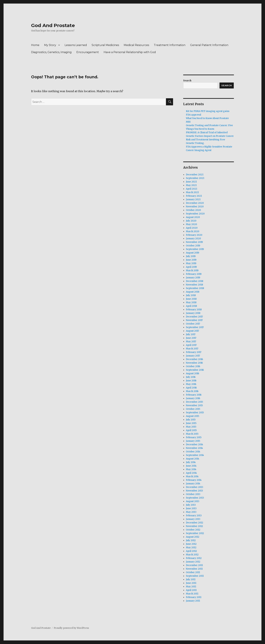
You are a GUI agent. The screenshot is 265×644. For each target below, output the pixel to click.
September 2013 (195, 498)
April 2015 (191, 430)
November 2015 (194, 405)
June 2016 (191, 381)
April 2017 (191, 345)
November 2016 (194, 363)
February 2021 (194, 196)
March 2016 (192, 391)
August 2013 (193, 501)
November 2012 (194, 526)
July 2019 (191, 256)
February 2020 (194, 235)
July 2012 (191, 540)
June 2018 (191, 299)
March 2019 (192, 271)
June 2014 (191, 466)
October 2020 (193, 210)
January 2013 (193, 519)
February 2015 (194, 437)
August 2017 (192, 331)
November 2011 (194, 569)
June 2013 (191, 508)
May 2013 (191, 512)
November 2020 (195, 207)
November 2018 (194, 285)
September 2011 (195, 576)
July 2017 (191, 334)
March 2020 (193, 231)
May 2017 (191, 342)
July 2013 (191, 505)
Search (187, 81)
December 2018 (195, 281)
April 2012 (191, 551)
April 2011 (191, 590)
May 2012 (191, 548)
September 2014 (195, 455)
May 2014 (191, 469)
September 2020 (195, 214)
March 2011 (192, 594)
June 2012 (191, 544)
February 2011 (194, 597)
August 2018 (193, 292)
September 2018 (195, 288)
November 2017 (194, 320)
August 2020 (193, 217)
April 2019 (191, 267)
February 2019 (194, 274)
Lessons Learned (76, 45)
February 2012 (194, 558)
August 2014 (193, 459)
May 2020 (191, 224)
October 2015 (193, 409)
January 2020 (193, 239)
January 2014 (193, 484)
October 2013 (193, 494)
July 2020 (191, 221)
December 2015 (194, 402)
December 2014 (195, 445)
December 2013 (195, 487)
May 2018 (191, 302)
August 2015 (192, 416)
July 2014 (191, 462)
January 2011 (193, 601)
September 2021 (195, 178)
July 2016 (191, 377)
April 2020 (192, 228)
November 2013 (194, 491)
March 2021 (192, 192)
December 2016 (194, 359)
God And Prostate (53, 25)
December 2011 (194, 565)
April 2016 (191, 388)
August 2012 (193, 537)
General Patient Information (209, 45)
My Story (50, 45)
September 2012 (195, 533)
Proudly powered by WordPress (71, 628)
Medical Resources (136, 45)
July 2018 (191, 295)
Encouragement (88, 52)
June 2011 (191, 583)
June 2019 (191, 260)
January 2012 (193, 562)
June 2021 (191, 182)
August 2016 (192, 373)
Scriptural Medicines (105, 45)
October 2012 (193, 530)
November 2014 (194, 448)
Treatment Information (170, 45)
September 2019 (195, 249)
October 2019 (193, 246)
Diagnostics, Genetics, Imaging (51, 52)
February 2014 (194, 480)
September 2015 (195, 413)
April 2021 (191, 189)
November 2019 (194, 242)
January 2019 (193, 278)
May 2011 (191, 587)
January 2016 (193, 398)
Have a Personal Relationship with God (130, 52)
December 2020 (195, 203)
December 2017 (194, 317)
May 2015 (191, 427)
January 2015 (193, 441)
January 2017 (193, 356)
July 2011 (191, 579)
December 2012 (195, 523)
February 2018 (194, 310)
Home (35, 45)
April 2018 (191, 306)
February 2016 (194, 395)
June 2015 (191, 423)
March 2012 (192, 555)
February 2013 (194, 516)
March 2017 (192, 349)
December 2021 (195, 175)
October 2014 (193, 452)
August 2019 (192, 253)
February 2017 (194, 352)
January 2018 (193, 313)
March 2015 (192, 434)
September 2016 (195, 370)
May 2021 (191, 185)
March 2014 (192, 476)
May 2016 (191, 384)
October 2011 (193, 572)
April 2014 (191, 473)
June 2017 (191, 338)
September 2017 (195, 327)
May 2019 (191, 263)
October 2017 (193, 324)
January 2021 (193, 199)
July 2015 (191, 420)
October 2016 (193, 366)
